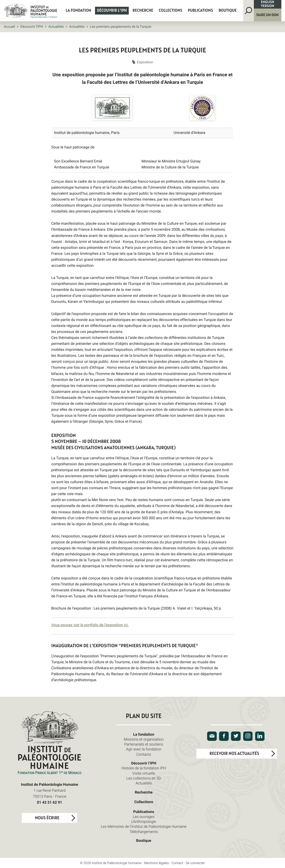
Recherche (143, 11)
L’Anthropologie (144, 822)
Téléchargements (144, 832)
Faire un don (268, 15)
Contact (177, 863)
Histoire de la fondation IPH (144, 768)
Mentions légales (157, 863)
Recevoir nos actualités (234, 754)
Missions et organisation (144, 739)
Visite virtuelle (144, 773)
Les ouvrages (144, 817)
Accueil (9, 26)
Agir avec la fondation (144, 749)
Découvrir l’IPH (112, 11)
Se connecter (195, 863)
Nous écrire (47, 818)
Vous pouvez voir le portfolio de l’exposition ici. (90, 625)
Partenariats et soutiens (144, 744)
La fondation (79, 11)
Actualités (56, 26)
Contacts (144, 754)
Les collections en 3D (144, 778)
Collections (171, 11)
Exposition (145, 62)
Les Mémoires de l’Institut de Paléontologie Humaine (144, 827)
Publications (201, 11)
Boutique (228, 11)
